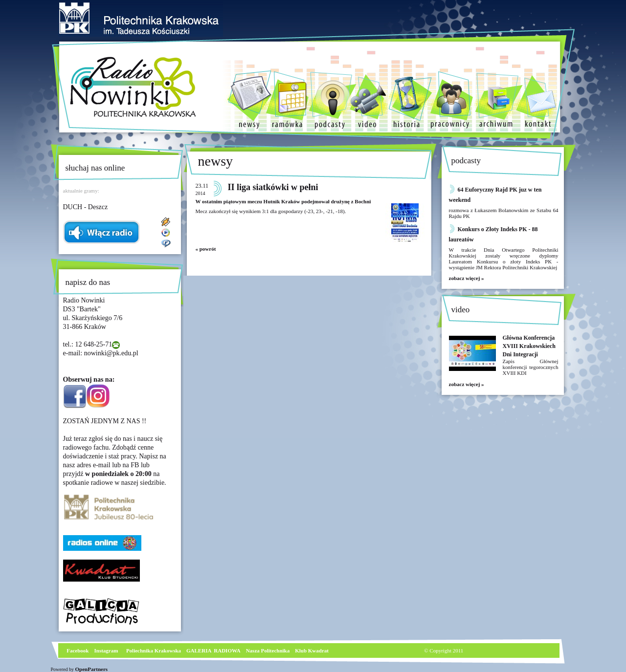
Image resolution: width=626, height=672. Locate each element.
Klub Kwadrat (312, 650)
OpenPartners (92, 669)
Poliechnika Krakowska (154, 650)
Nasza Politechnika (268, 650)
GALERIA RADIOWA (213, 650)
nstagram (107, 650)
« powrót (206, 249)
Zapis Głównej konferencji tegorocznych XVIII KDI (531, 367)
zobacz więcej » (467, 278)
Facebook (77, 650)
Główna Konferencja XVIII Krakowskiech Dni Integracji (529, 346)
